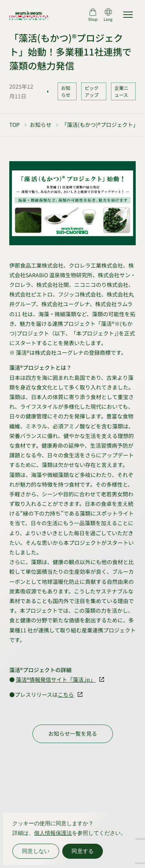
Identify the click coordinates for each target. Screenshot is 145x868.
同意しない (36, 851)
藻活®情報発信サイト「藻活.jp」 (56, 679)
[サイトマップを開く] (128, 15)
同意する (83, 851)
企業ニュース (121, 91)
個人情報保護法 (53, 833)
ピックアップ (92, 91)
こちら (66, 694)
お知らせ (66, 91)
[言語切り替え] (108, 15)
